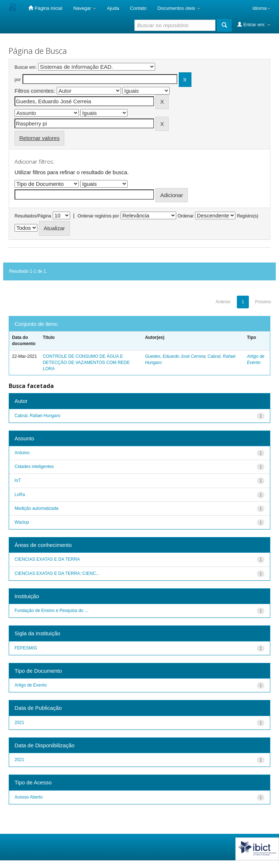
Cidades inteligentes (34, 467)
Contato (138, 8)
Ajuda (113, 8)
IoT (18, 480)
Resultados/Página (33, 216)
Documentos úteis (179, 8)
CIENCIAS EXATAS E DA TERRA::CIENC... (57, 573)
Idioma (261, 8)
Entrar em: (254, 24)
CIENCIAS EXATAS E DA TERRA (47, 559)
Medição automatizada (37, 508)
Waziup (22, 522)
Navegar (85, 8)
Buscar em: (26, 67)
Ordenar (186, 216)
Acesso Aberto (29, 797)
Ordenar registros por (98, 216)
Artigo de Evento (31, 685)
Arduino (22, 453)
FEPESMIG (26, 648)
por (18, 80)
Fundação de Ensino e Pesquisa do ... (51, 611)
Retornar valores (39, 138)
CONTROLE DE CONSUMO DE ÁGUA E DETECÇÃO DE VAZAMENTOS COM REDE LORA (86, 363)
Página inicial (45, 8)
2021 (19, 723)
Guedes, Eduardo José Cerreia (175, 356)
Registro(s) (248, 216)
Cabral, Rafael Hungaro (37, 416)
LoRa (20, 495)
